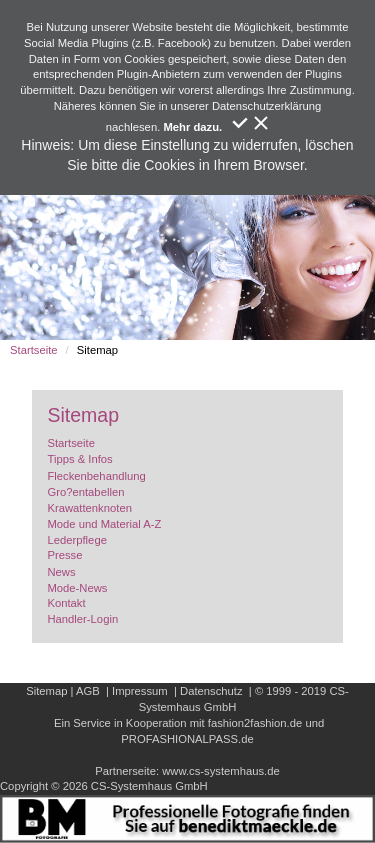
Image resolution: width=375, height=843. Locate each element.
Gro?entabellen (85, 492)
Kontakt (66, 603)
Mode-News (77, 588)
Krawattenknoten (89, 508)
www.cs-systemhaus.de (221, 771)
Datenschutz (211, 691)
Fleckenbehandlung (96, 476)
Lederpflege (76, 540)
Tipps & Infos (79, 459)
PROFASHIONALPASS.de (187, 739)
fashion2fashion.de (255, 723)
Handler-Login (82, 619)
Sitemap (46, 691)
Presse (64, 555)
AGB (88, 691)
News (61, 572)
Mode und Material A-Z (104, 524)
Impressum (140, 691)
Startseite (34, 350)
